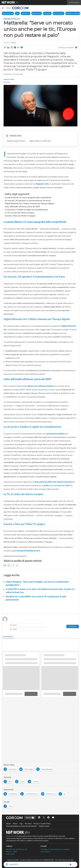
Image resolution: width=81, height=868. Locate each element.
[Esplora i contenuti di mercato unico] (49, 793)
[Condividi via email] (15, 48)
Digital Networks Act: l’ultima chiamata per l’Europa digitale (29, 203)
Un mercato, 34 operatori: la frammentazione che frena (28, 200)
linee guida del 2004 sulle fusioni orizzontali (53, 482)
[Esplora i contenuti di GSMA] (21, 781)
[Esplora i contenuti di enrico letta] (11, 769)
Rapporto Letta (43, 184)
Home (6, 43)
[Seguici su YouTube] (53, 818)
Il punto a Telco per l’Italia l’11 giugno (20, 216)
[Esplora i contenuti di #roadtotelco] (11, 793)
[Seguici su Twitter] (44, 818)
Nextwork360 (11, 836)
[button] (6, 8)
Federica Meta (9, 79)
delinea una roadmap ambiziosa (35, 386)
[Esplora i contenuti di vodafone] (34, 781)
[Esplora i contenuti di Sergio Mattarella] (45, 769)
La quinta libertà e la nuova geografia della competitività (28, 197)
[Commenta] (73, 626)
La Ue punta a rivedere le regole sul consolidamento (26, 210)
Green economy (58, 13)
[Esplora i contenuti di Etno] (8, 781)
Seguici (30, 818)
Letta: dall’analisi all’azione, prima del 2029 (22, 206)
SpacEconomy (37, 13)
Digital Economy (8, 13)
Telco (17, 13)
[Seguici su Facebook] (48, 818)
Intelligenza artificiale (73, 13)
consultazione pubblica (55, 434)
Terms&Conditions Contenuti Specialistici (21, 826)
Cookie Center (44, 826)
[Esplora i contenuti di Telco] (9, 806)
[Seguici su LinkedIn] (39, 818)
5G (41, 531)
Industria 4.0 (26, 13)
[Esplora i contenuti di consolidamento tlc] (30, 793)
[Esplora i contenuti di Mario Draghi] (27, 769)
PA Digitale (47, 13)
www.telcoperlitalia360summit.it (26, 551)
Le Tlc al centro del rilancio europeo (20, 213)
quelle (57, 485)
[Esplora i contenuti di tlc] (63, 793)
